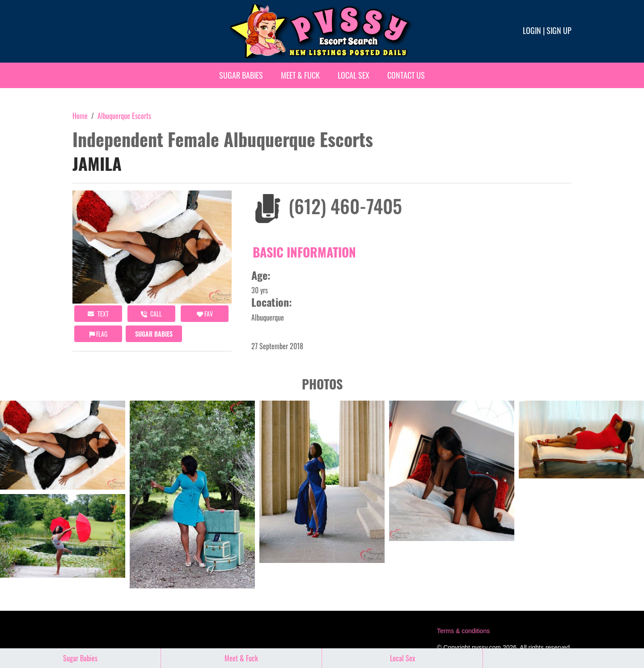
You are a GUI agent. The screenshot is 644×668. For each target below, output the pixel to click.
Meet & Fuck (300, 75)
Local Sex (354, 75)
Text (98, 314)
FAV (205, 314)
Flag (98, 334)
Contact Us (406, 75)
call (151, 314)
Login (532, 30)
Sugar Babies (241, 75)
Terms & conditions (463, 631)
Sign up (559, 30)
